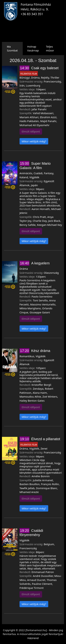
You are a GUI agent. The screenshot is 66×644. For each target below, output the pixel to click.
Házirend (33, 638)
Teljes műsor (50, 49)
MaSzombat (12, 49)
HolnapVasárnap (33, 49)
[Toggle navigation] (57, 11)
